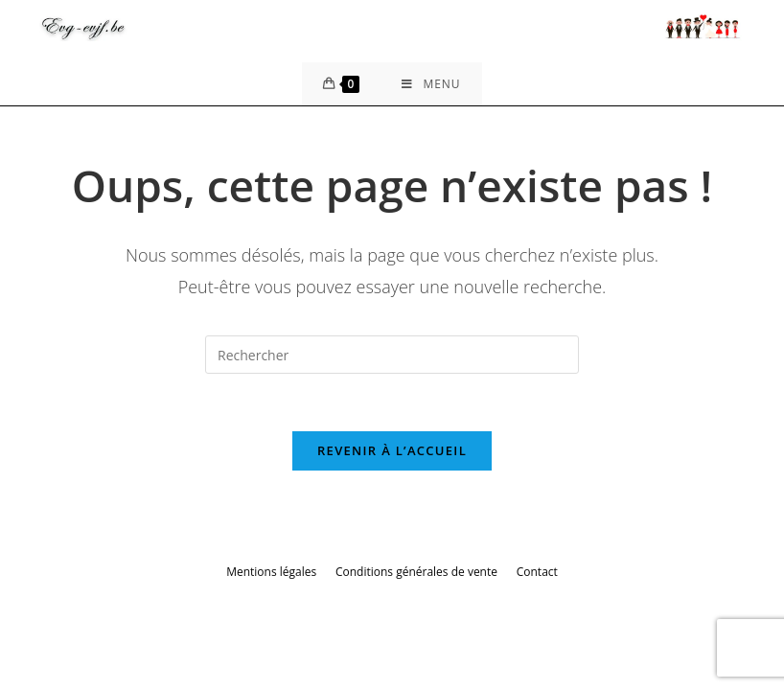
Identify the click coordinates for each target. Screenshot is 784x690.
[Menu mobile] (431, 84)
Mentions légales (271, 572)
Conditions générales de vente (416, 572)
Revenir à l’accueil (392, 450)
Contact (537, 572)
